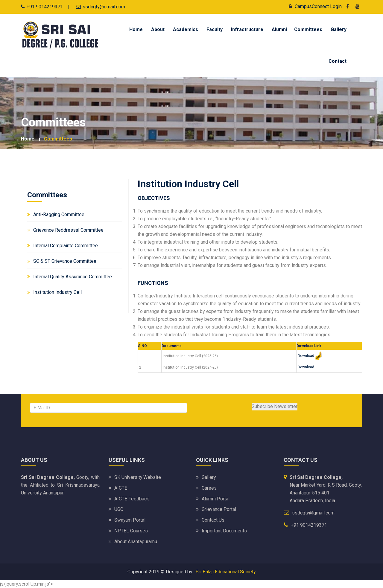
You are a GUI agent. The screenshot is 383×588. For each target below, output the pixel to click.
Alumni (279, 29)
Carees (209, 488)
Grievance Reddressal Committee (68, 230)
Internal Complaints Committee (66, 246)
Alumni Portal (216, 498)
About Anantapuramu (136, 542)
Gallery (339, 29)
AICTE (121, 488)
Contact (338, 61)
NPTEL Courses (131, 531)
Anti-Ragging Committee (59, 214)
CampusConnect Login (314, 6)
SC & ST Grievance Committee (65, 261)
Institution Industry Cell (57, 292)
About (158, 29)
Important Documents (224, 531)
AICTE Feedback (132, 498)
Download (306, 356)
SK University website (138, 477)
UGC (119, 509)
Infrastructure (247, 29)
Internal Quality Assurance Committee (73, 277)
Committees (308, 29)
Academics (186, 29)
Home (136, 29)
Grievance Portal (219, 509)
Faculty (215, 29)
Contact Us (213, 520)
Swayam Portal (130, 520)
